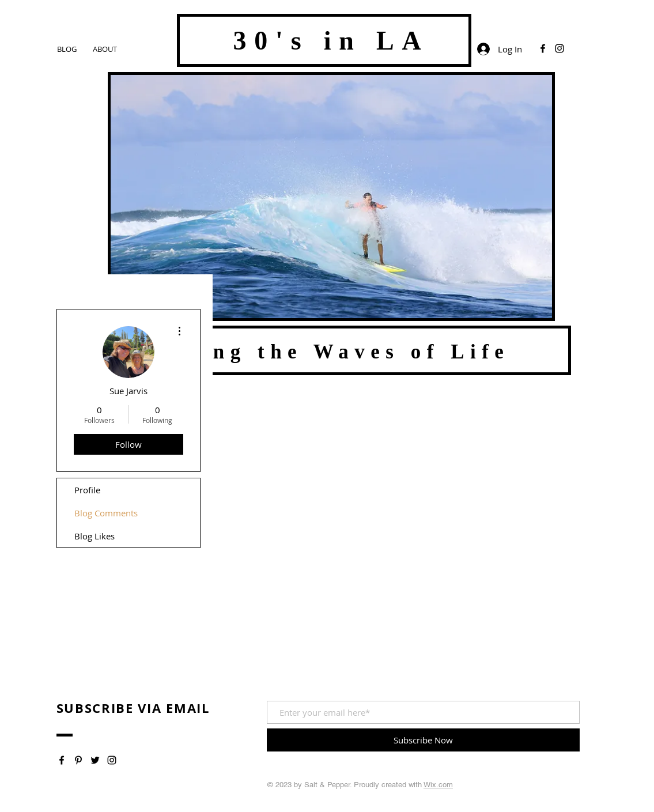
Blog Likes (94, 536)
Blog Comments (106, 513)
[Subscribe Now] (423, 740)
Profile (87, 490)
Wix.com (438, 785)
